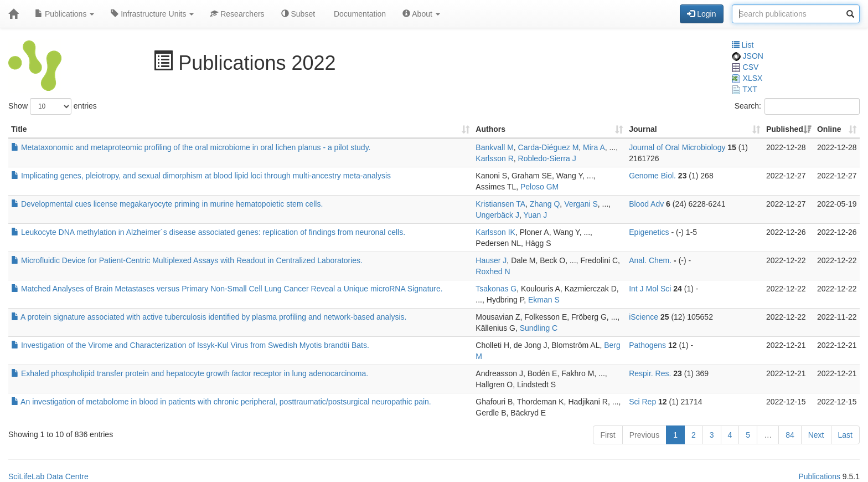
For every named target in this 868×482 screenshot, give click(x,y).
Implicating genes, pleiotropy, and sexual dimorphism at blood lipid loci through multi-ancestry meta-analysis (201, 176)
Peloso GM (539, 187)
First (608, 435)
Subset (298, 14)
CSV (745, 67)
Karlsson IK (495, 232)
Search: (797, 106)
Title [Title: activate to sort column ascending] (19, 129)
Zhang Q (545, 204)
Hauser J (491, 260)
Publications (64, 14)
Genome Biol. (652, 176)
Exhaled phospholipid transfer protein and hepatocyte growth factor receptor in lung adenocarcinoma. (190, 373)
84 (790, 435)
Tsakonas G (496, 289)
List (743, 45)
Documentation (359, 14)
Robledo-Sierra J (547, 158)
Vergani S (581, 204)
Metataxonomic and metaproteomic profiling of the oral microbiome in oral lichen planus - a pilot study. (191, 147)
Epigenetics (649, 232)
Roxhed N (493, 271)
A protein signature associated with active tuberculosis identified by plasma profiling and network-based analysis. (209, 317)
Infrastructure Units (152, 14)
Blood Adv (646, 204)
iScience (644, 317)
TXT (745, 89)
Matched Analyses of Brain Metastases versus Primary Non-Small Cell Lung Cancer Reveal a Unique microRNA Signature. (227, 289)
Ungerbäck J (497, 215)
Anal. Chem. (650, 260)
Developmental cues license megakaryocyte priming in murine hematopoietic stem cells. (167, 204)
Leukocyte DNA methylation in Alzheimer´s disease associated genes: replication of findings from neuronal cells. (208, 232)
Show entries (53, 106)
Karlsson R (494, 158)
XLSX (747, 78)
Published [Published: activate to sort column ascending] (785, 129)
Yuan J (535, 215)
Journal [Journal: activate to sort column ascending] (643, 129)
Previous (644, 435)
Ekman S (544, 300)
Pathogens (647, 345)
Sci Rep (642, 402)
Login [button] (701, 14)
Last (845, 435)
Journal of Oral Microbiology (677, 147)
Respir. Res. (650, 373)
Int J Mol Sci (650, 289)
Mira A (594, 147)
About (421, 14)
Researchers (237, 14)
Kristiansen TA (500, 204)
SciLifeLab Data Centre (48, 476)
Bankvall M (494, 147)
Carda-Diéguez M (549, 147)
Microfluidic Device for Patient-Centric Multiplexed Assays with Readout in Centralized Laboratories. (187, 260)
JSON (748, 56)
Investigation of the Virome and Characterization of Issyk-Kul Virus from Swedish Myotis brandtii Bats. (190, 345)
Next (816, 435)
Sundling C (539, 328)
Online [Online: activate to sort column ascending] (829, 129)
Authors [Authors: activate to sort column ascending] (490, 129)
